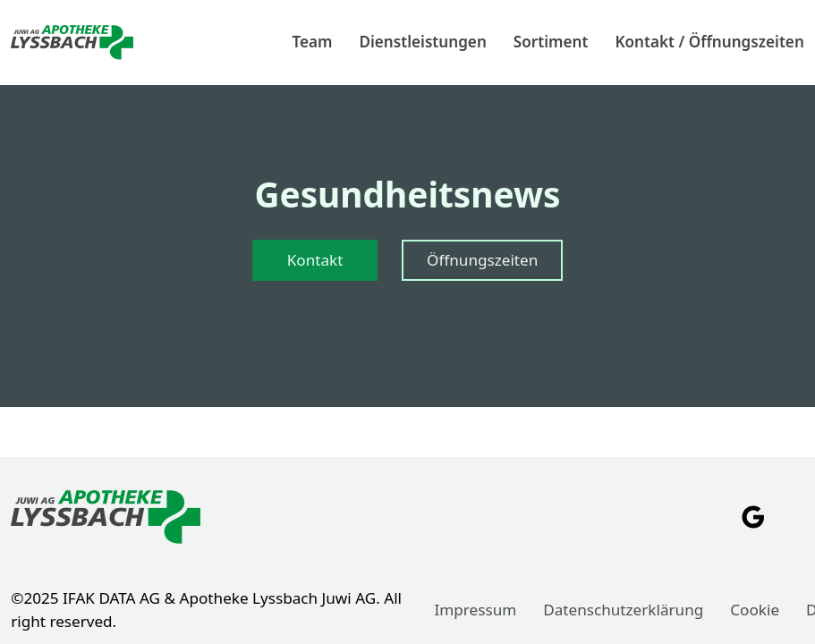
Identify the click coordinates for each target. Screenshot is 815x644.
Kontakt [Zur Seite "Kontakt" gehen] (315, 260)
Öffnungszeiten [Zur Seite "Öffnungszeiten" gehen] (482, 260)
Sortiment (551, 42)
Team (312, 42)
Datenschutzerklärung (623, 610)
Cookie (755, 610)
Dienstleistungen (422, 42)
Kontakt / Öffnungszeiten (709, 42)
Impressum (476, 610)
